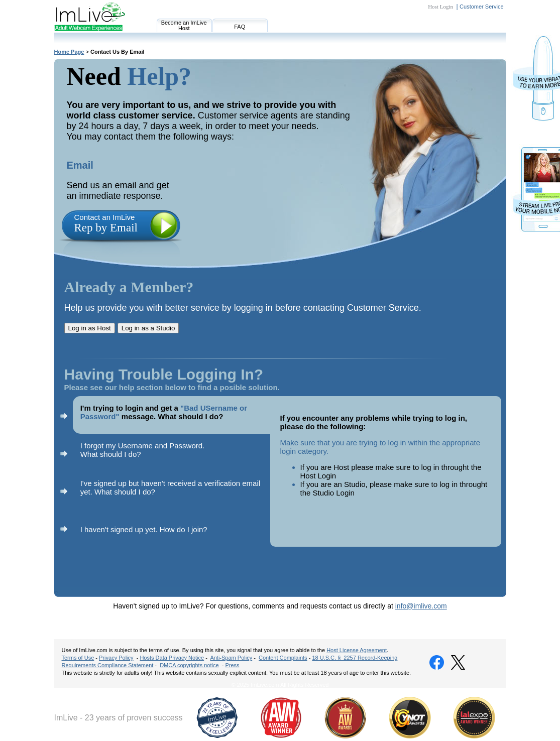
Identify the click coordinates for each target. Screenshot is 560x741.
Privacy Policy (116, 658)
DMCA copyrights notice (189, 665)
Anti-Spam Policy (231, 658)
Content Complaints (283, 658)
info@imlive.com (421, 606)
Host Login (440, 7)
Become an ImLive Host (184, 25)
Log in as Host (90, 328)
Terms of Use (78, 658)
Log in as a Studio (148, 328)
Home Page (69, 52)
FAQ (240, 27)
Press (232, 665)
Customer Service (481, 7)
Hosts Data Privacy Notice (172, 658)
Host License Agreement (357, 650)
